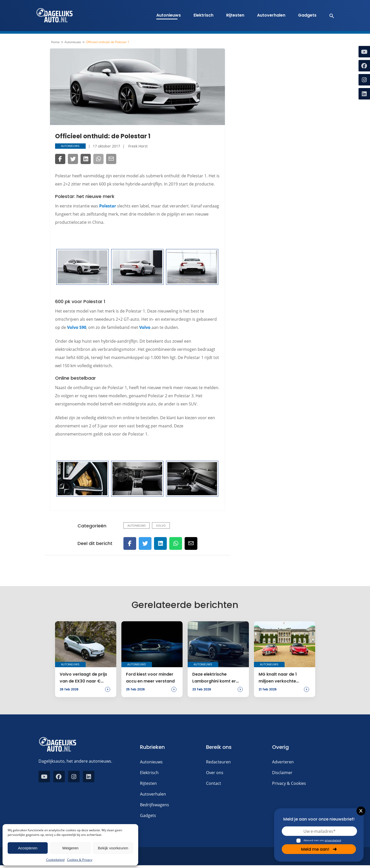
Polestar (108, 206)
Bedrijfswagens (155, 805)
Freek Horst (138, 146)
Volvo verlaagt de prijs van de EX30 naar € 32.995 (83, 678)
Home (55, 42)
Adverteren (283, 762)
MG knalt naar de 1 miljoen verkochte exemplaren (278, 678)
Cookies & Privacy (80, 860)
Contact (214, 783)
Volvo (145, 327)
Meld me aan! (319, 849)
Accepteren (28, 848)
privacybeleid (333, 840)
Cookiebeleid (55, 860)
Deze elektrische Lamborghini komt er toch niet (214, 678)
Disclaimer (282, 773)
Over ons (215, 773)
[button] (329, 16)
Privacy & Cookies (289, 783)
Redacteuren (218, 762)
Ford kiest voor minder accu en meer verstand (150, 678)
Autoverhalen (271, 15)
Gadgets (307, 15)
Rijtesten (235, 15)
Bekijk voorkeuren (113, 848)
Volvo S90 (77, 327)
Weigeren (70, 848)
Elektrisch (203, 15)
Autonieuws (169, 15)
